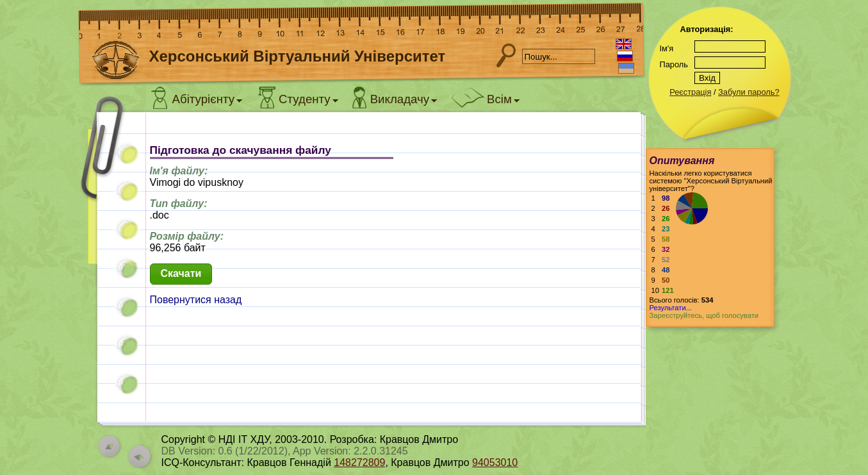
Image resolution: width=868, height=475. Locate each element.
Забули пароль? (749, 92)
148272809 (359, 463)
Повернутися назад (196, 300)
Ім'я (667, 48)
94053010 (495, 463)
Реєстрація (690, 92)
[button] (181, 274)
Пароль (674, 64)
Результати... (671, 308)
